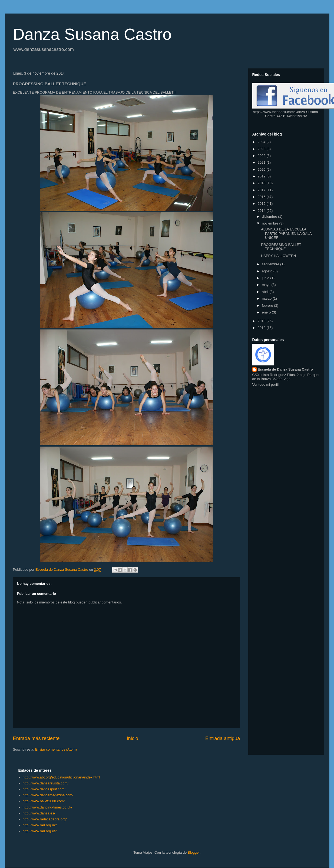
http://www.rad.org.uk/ (40, 825)
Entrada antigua (223, 738)
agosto (268, 271)
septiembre (271, 264)
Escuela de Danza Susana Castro (285, 369)
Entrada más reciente (36, 738)
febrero (268, 306)
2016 (262, 197)
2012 (262, 328)
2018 (262, 183)
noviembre (270, 223)
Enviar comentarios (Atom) (56, 749)
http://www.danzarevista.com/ (46, 783)
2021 (262, 162)
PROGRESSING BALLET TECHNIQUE (281, 247)
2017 (262, 190)
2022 (262, 156)
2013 (262, 321)
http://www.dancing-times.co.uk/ (47, 807)
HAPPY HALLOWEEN (278, 256)
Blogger (194, 852)
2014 (262, 211)
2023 (262, 149)
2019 (262, 176)
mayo (267, 285)
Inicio (132, 738)
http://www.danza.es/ (39, 813)
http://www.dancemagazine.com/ (48, 795)
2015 (262, 204)
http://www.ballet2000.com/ (44, 801)
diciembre (270, 217)
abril (266, 292)
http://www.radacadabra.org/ (45, 819)
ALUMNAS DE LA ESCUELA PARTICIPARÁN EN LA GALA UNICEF (286, 233)
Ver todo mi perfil (266, 385)
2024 (262, 142)
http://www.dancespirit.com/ (44, 789)
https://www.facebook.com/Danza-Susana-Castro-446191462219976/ (286, 114)
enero (267, 312)
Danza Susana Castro (92, 34)
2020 (262, 169)
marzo (267, 298)
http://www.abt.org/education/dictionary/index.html (61, 777)
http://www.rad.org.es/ (40, 831)
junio (266, 278)
